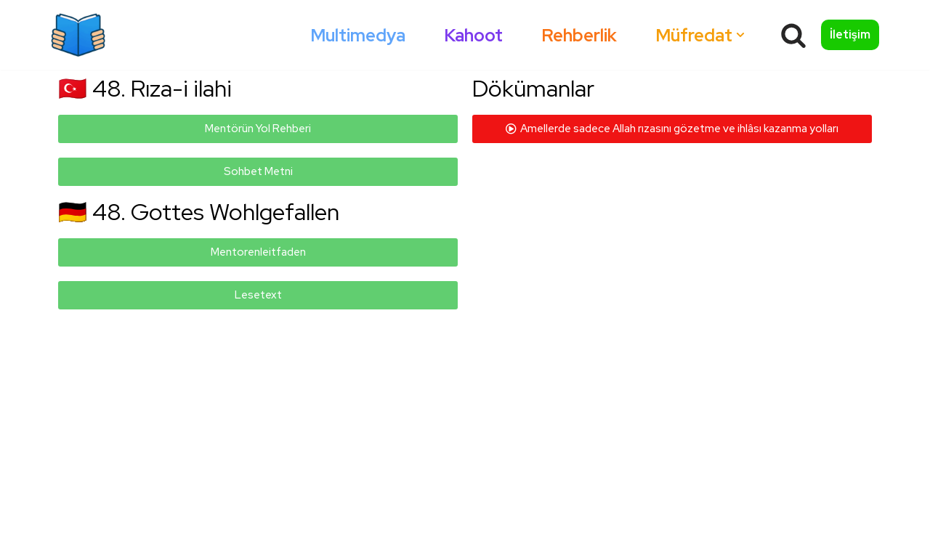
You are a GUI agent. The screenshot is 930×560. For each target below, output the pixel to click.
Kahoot (473, 35)
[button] (740, 35)
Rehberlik (579, 35)
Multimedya (358, 35)
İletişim (850, 35)
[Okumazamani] (78, 35)
